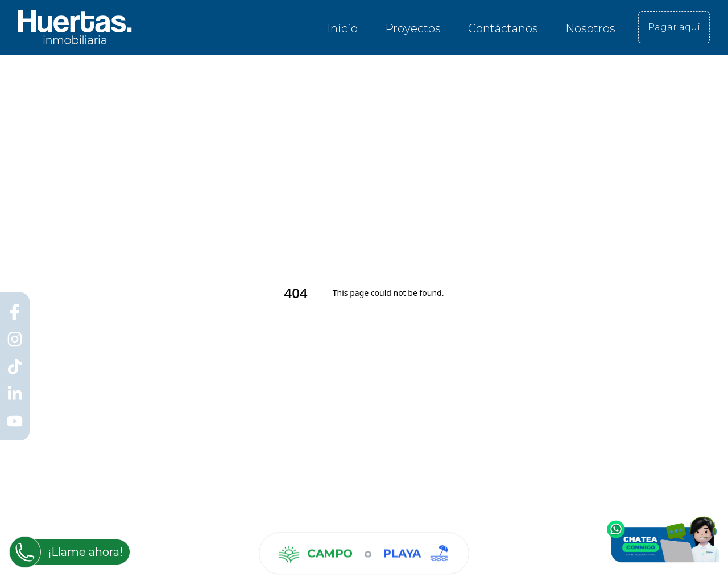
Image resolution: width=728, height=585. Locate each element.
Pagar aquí (674, 27)
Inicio (342, 28)
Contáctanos (503, 28)
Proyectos (413, 28)
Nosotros (590, 28)
